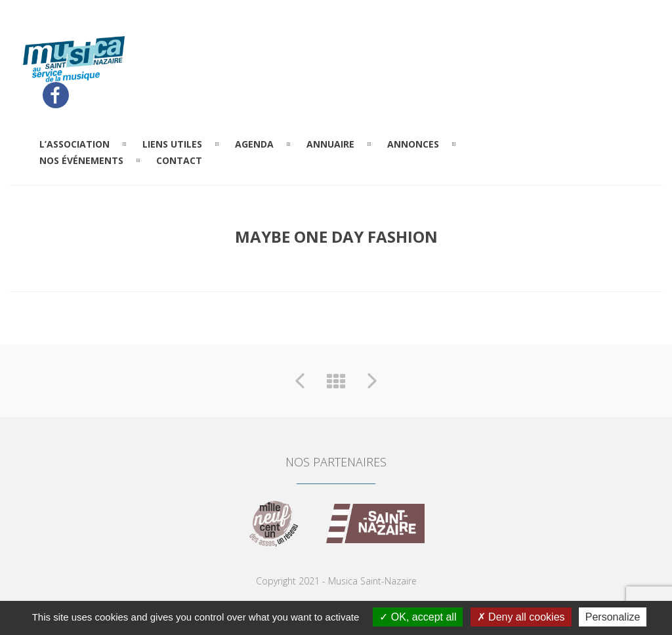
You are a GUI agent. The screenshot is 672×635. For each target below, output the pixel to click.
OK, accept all (418, 617)
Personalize (613, 617)
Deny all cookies (521, 617)
